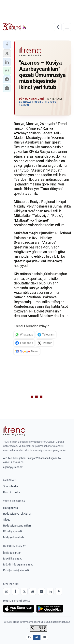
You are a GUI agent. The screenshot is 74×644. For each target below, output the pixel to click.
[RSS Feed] (59, 591)
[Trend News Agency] (14, 431)
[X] (24, 591)
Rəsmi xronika (12, 492)
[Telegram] (41, 591)
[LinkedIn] (50, 591)
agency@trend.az (13, 467)
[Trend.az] (15, 27)
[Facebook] (15, 591)
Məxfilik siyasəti (13, 559)
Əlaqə (7, 520)
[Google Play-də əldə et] (50, 609)
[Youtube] (33, 591)
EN (30, 637)
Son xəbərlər (11, 486)
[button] (7, 45)
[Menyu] (67, 27)
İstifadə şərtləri (12, 553)
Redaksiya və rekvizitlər (17, 514)
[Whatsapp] (7, 591)
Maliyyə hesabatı (13, 537)
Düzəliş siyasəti (12, 531)
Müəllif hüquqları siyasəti (18, 564)
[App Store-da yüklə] (19, 609)
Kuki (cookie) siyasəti (16, 570)
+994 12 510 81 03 (13, 462)
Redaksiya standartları (17, 526)
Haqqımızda (11, 508)
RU (44, 637)
